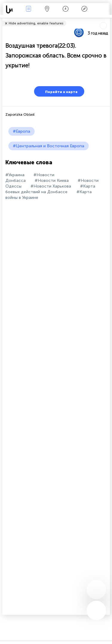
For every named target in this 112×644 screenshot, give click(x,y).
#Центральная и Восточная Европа (49, 146)
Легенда (84, 9)
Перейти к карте (58, 91)
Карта (47, 9)
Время (66, 9)
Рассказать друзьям (107, 20)
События (28, 9)
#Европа (22, 131)
